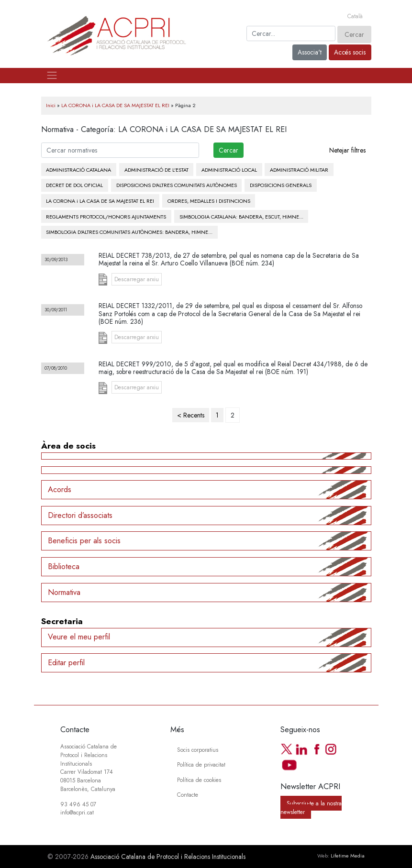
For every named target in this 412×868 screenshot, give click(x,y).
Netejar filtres (347, 150)
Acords (60, 489)
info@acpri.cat (77, 812)
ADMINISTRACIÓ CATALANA (78, 170)
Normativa (64, 592)
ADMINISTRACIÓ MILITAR (299, 170)
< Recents (191, 415)
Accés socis (350, 52)
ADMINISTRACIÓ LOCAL (229, 170)
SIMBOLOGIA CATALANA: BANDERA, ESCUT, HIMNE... (241, 217)
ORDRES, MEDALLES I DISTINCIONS (209, 201)
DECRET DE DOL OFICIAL (74, 185)
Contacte (188, 795)
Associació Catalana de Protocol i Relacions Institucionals (168, 857)
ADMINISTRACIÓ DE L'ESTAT (156, 170)
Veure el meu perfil (79, 637)
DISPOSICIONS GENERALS (281, 185)
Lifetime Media (348, 856)
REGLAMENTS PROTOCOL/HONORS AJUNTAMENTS (106, 217)
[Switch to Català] (355, 16)
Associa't (310, 52)
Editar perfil (66, 663)
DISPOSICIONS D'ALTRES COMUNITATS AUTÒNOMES (177, 185)
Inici (51, 105)
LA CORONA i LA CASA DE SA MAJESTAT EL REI (115, 105)
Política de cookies (199, 780)
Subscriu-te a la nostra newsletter (311, 808)
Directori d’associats (80, 515)
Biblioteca (64, 566)
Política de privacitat (201, 764)
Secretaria (62, 621)
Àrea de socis (68, 446)
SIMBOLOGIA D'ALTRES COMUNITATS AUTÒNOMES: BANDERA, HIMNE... (129, 232)
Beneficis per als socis (84, 541)
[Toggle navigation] (52, 76)
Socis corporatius (198, 750)
